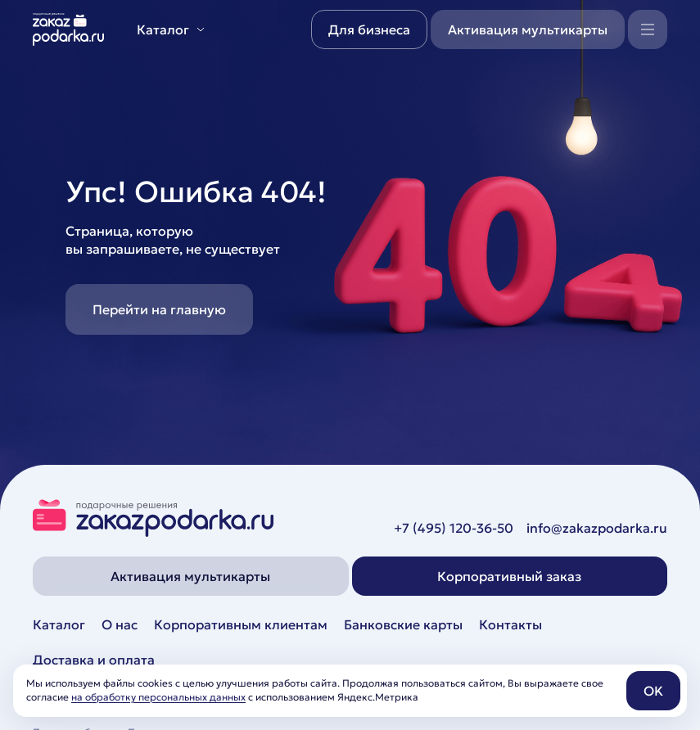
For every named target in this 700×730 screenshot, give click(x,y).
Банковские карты (403, 624)
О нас (120, 624)
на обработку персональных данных (158, 697)
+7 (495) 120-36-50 (454, 528)
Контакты (510, 624)
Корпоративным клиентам (241, 624)
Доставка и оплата (94, 660)
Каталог (59, 624)
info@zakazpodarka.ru (597, 528)
